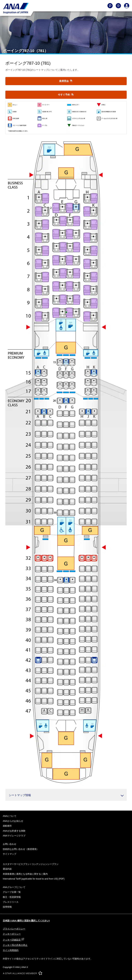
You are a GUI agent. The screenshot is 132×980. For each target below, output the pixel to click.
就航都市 (7, 826)
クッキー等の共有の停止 (15, 945)
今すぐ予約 (66, 95)
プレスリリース (11, 902)
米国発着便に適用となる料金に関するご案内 (25, 874)
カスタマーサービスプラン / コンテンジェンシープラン (31, 864)
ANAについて (10, 816)
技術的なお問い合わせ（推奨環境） (21, 849)
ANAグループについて (14, 887)
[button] (66, 795)
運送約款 (7, 869)
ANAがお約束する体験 (14, 831)
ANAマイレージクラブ (14, 836)
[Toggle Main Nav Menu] (118, 6)
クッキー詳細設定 (13, 940)
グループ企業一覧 (12, 892)
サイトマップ (10, 854)
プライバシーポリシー (14, 929)
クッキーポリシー (12, 934)
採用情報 (7, 907)
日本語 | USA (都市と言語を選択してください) (26, 921)
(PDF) (34, 879)
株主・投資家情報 (12, 897)
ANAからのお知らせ (13, 821)
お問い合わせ (10, 844)
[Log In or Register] (127, 6)
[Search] (110, 6)
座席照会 (66, 81)
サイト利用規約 (11, 950)
